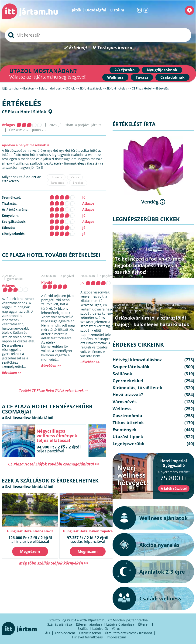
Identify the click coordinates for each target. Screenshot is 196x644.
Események (179, 249)
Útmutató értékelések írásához (129, 633)
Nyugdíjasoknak (162, 70)
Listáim (117, 10)
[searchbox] (98, 35)
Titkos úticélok (128, 423)
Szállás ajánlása (60, 624)
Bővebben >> (12, 373)
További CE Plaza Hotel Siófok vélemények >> (54, 390)
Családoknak (172, 77)
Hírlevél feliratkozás (87, 637)
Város (116, 629)
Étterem (144, 624)
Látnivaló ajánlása (120, 624)
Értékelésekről (90, 633)
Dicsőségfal (96, 10)
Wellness (115, 77)
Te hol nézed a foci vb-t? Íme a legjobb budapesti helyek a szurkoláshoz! (150, 265)
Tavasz (142, 77)
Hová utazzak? (128, 395)
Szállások (122, 374)
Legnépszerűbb (126, 252)
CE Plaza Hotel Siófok (24, 112)
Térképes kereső (115, 48)
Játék (77, 10)
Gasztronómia (158, 249)
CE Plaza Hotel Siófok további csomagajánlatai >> (54, 464)
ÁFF (48, 633)
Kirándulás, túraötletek (158, 308)
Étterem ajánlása (89, 624)
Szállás (83, 629)
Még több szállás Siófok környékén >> (54, 563)
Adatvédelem (65, 633)
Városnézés (125, 402)
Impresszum (116, 637)
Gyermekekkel (128, 381)
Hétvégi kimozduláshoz (164, 305)
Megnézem (30, 551)
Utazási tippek (128, 437)
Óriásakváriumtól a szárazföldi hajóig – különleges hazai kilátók (152, 321)
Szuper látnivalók (127, 308)
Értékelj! (78, 48)
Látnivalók (100, 629)
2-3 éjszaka (125, 70)
